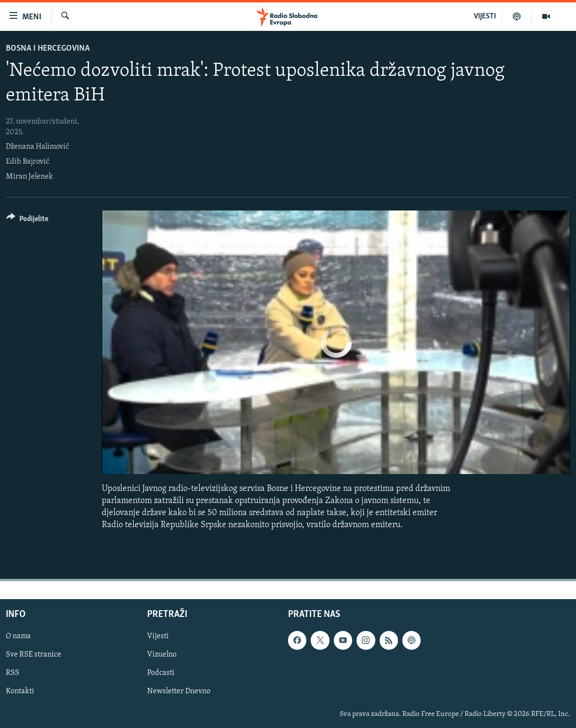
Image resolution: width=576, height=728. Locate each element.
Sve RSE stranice (34, 655)
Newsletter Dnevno (179, 692)
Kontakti (20, 692)
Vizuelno (162, 655)
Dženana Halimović (37, 147)
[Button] (27, 220)
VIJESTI (485, 16)
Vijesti (158, 637)
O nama (18, 637)
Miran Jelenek (29, 177)
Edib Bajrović (27, 162)
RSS (13, 673)
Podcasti (161, 673)
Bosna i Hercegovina (48, 49)
